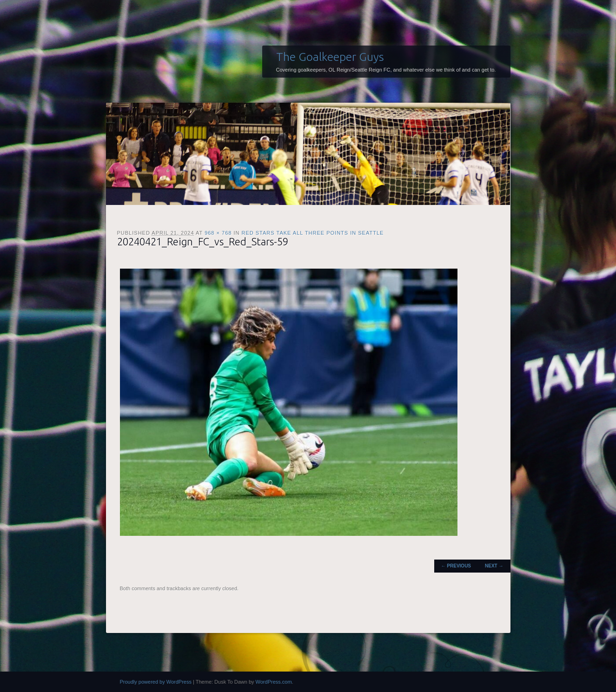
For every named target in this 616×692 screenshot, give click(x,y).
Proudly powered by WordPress (156, 682)
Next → (494, 566)
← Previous (456, 566)
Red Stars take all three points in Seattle (313, 233)
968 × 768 (218, 233)
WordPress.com (274, 682)
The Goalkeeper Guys (330, 57)
